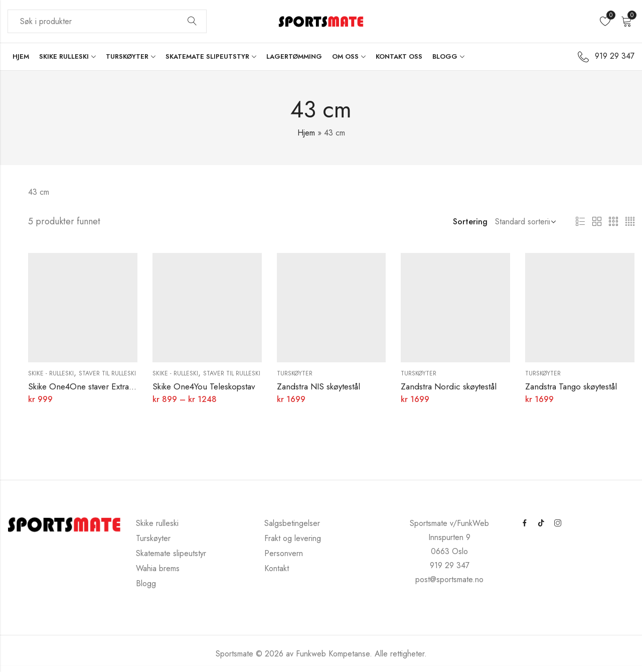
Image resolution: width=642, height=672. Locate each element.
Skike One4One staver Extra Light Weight (102, 386)
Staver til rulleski (107, 373)
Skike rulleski (157, 523)
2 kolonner (597, 222)
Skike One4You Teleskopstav (204, 386)
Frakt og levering (293, 538)
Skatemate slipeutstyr (171, 553)
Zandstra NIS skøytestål (318, 386)
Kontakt (277, 568)
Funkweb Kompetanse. (335, 654)
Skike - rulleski (51, 373)
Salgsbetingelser (292, 523)
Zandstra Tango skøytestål (571, 386)
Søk (192, 22)
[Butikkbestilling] (524, 222)
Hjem (306, 133)
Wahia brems (158, 568)
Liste (580, 222)
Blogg (146, 583)
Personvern (284, 553)
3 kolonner (613, 222)
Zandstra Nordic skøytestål (449, 386)
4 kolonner (630, 222)
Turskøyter (295, 373)
